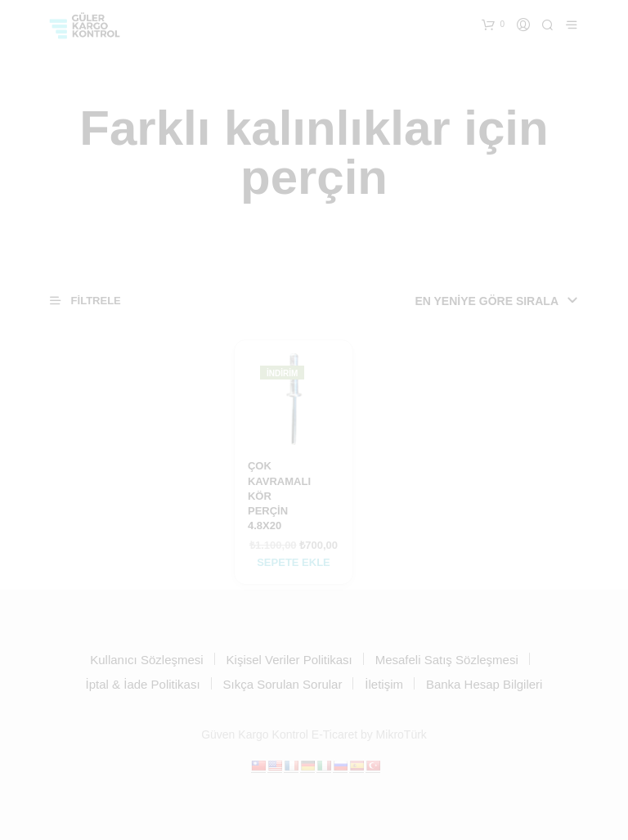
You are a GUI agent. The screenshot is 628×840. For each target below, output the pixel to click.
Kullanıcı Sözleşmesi (146, 660)
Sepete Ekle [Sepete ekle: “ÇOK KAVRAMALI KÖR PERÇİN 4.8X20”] (294, 562)
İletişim (384, 684)
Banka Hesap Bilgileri (484, 684)
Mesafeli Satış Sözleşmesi (447, 660)
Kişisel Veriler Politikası (289, 660)
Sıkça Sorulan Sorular (283, 684)
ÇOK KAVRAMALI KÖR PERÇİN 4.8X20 (279, 496)
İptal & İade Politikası (143, 684)
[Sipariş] (473, 301)
